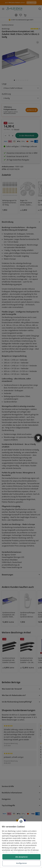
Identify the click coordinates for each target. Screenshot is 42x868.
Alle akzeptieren (22, 857)
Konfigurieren (22, 863)
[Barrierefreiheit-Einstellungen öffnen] (38, 438)
